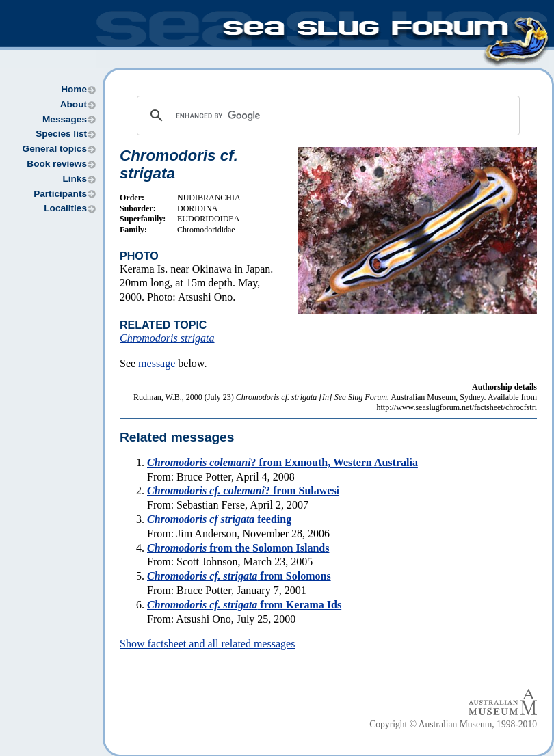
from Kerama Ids (244, 605)
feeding (219, 519)
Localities (65, 208)
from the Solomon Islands (238, 548)
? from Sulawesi (243, 490)
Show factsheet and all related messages (207, 644)
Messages (65, 119)
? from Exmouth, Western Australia (282, 462)
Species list (61, 134)
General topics (55, 149)
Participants (60, 194)
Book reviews (57, 164)
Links (75, 179)
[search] (326, 116)
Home (74, 89)
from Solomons (239, 576)
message (157, 363)
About (74, 104)
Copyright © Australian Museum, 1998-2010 (453, 724)
